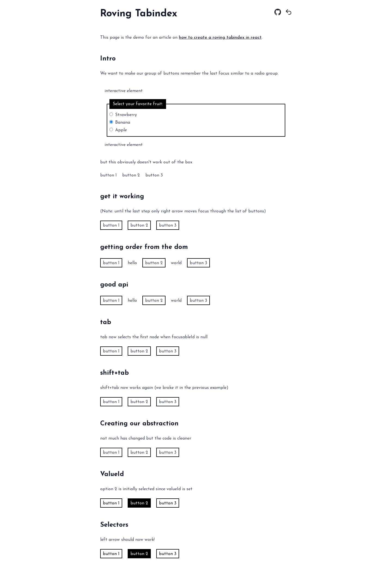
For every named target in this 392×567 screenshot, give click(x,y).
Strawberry (126, 115)
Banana (123, 123)
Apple (121, 130)
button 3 (154, 175)
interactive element (124, 91)
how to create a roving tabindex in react (220, 38)
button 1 (108, 175)
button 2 (131, 175)
